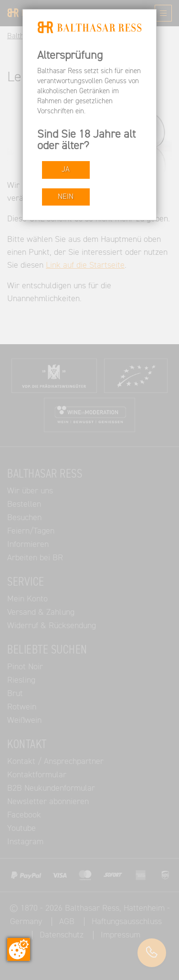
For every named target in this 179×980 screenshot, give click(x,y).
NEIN (66, 197)
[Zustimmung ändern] (19, 949)
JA (66, 169)
